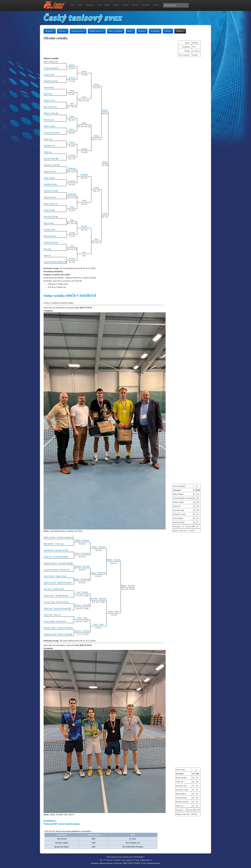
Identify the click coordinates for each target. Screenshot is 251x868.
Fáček (72, 142)
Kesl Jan (47, 249)
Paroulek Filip (49, 217)
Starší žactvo (78, 31)
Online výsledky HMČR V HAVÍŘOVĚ (70, 296)
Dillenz (72, 130)
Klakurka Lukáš (50, 165)
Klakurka (72, 168)
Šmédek (72, 78)
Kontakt (156, 5)
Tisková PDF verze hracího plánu (62, 824)
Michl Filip (48, 94)
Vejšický (78, 566)
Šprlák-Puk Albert (64, 583)
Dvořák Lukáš (49, 230)
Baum (72, 65)
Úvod (72, 5)
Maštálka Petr (49, 146)
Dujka (93, 573)
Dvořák (84, 226)
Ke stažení (146, 5)
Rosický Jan (49, 120)
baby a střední (116, 31)
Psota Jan (48, 152)
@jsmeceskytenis (106, 863)
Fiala (117, 612)
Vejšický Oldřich (50, 563)
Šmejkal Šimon (50, 197)
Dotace (168, 31)
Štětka (72, 117)
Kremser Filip (49, 602)
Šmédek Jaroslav (51, 81)
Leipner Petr (49, 595)
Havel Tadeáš (49, 178)
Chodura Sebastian (52, 133)
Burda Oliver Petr (51, 204)
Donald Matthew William (54, 262)
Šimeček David (50, 236)
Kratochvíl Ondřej (51, 191)
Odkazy (180, 31)
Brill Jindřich (49, 107)
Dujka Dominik (50, 171)
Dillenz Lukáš (49, 126)
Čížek (96, 188)
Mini (130, 31)
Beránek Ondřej (62, 550)
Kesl (96, 239)
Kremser (94, 599)
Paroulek (86, 566)
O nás (80, 5)
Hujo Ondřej (49, 223)
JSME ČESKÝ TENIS (131, 863)
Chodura (86, 631)
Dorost (63, 31)
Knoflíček (84, 175)
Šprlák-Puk (102, 573)
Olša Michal (49, 550)
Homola (84, 149)
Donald (72, 259)
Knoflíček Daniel (50, 184)
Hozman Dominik (51, 242)
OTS (99, 5)
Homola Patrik (50, 159)
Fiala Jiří (47, 255)
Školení (135, 5)
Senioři (142, 31)
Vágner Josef (49, 100)
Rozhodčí (155, 31)
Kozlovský (85, 553)
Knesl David (49, 87)
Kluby (107, 5)
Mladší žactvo (97, 31)
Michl (72, 91)
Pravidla (126, 5)
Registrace (90, 5)
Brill (72, 104)
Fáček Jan (48, 139)
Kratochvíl (72, 194)
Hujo (72, 220)
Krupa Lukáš (49, 75)
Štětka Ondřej (49, 113)
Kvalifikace (50, 821)
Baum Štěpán (49, 62)
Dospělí (50, 31)
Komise (116, 5)
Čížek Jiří (48, 210)
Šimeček (103, 599)
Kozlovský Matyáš (51, 68)
